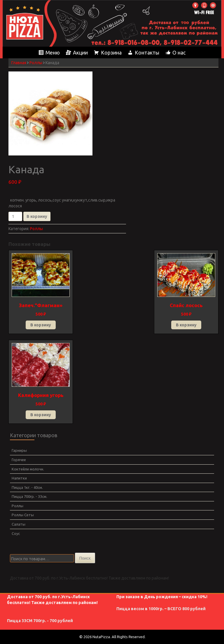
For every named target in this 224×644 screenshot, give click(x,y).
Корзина (111, 52)
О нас (179, 52)
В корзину (37, 216)
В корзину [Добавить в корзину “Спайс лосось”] (186, 325)
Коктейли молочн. (28, 469)
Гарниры (19, 450)
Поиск (85, 558)
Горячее (19, 460)
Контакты (147, 52)
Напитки (19, 478)
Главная (19, 63)
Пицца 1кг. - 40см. (27, 487)
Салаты (19, 524)
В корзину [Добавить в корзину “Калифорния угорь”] (41, 415)
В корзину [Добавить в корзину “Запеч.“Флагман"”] (41, 325)
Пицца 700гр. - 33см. (29, 496)
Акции (80, 52)
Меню (53, 52)
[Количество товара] (15, 216)
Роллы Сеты (23, 515)
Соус (16, 533)
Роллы (36, 63)
